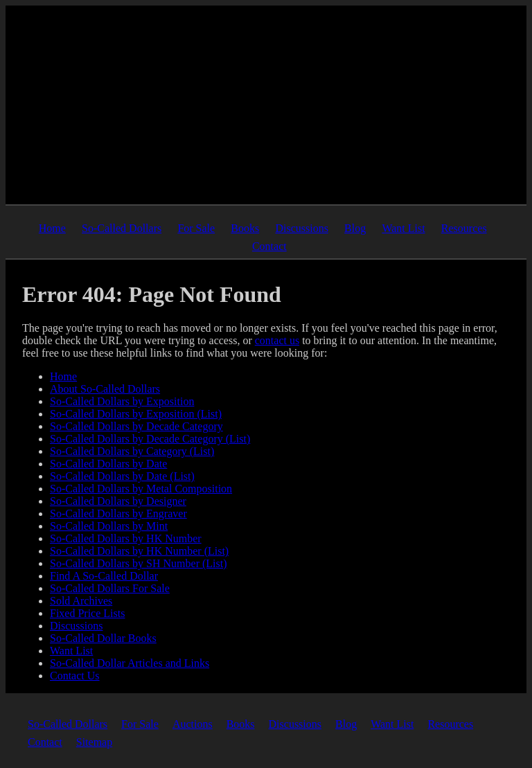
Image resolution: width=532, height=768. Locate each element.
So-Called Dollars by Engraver (118, 514)
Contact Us (75, 676)
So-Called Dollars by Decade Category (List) (150, 439)
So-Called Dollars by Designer (118, 501)
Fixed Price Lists (87, 613)
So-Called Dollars (122, 228)
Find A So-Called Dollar (104, 576)
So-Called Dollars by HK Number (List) (139, 551)
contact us (277, 340)
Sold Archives (81, 601)
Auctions (193, 724)
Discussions (301, 228)
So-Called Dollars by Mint (109, 526)
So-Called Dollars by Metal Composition (141, 489)
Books (245, 228)
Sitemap (94, 742)
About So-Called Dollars (105, 389)
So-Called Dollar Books (103, 638)
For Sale (196, 228)
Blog (355, 228)
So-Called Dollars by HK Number (126, 538)
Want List (403, 228)
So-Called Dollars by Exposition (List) (136, 414)
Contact (269, 246)
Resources (464, 228)
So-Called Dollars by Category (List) (132, 451)
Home (52, 228)
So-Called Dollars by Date (108, 464)
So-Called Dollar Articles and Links (130, 663)
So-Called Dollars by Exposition (122, 401)
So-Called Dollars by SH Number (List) (139, 563)
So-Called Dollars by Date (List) (122, 476)
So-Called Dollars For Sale (110, 588)
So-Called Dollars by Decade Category (136, 426)
